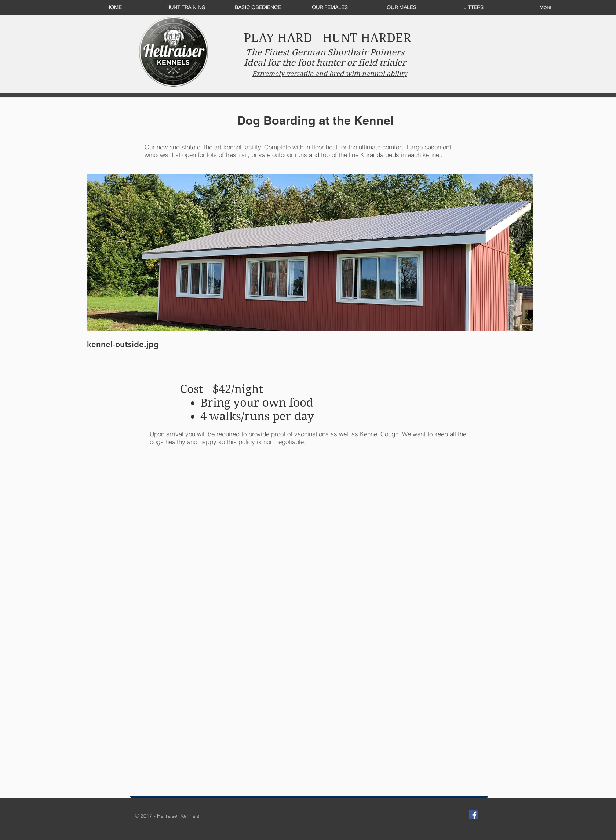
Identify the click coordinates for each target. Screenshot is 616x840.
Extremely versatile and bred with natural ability (329, 74)
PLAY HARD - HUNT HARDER (327, 38)
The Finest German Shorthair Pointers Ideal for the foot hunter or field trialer (325, 58)
